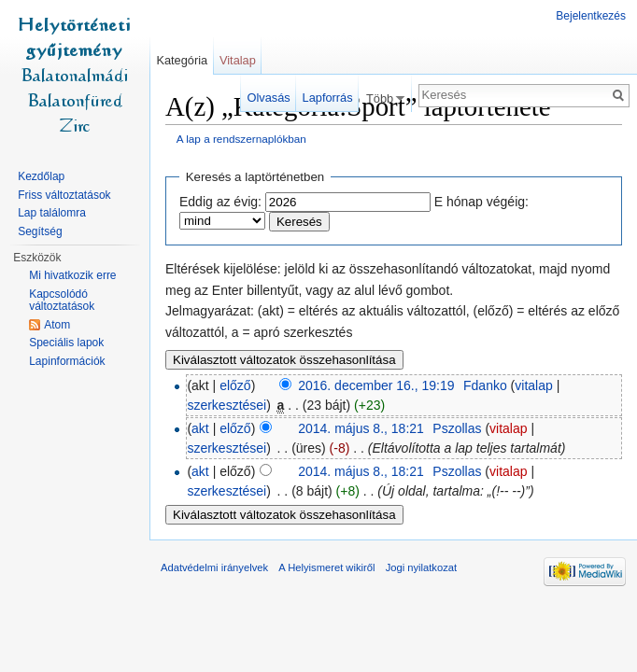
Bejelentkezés (591, 16)
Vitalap (238, 60)
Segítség (40, 231)
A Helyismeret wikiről (326, 567)
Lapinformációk (67, 361)
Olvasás (269, 98)
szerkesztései (226, 405)
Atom (57, 325)
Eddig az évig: (220, 202)
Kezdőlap (41, 176)
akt (200, 428)
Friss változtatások (64, 195)
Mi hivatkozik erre (72, 275)
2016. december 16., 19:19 (376, 385)
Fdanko (485, 385)
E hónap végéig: (481, 202)
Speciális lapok (66, 343)
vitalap (533, 385)
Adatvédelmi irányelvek (214, 567)
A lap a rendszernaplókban (241, 139)
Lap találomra (52, 213)
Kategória (182, 60)
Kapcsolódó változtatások (62, 301)
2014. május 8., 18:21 (361, 428)
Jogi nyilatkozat (422, 567)
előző (235, 385)
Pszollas (457, 428)
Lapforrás (328, 98)
